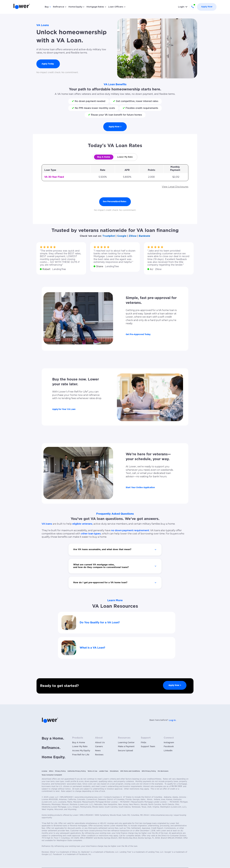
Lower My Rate (80, 747)
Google (122, 236)
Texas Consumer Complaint (52, 775)
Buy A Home (79, 743)
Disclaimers (114, 771)
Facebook (169, 747)
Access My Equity (81, 751)
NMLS (51, 771)
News (98, 751)
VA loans (47, 524)
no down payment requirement (130, 530)
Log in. (172, 720)
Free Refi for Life (81, 755)
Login (181, 7)
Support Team (148, 747)
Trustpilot (109, 236)
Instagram (169, 743)
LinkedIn (168, 751)
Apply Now (207, 7)
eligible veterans (82, 524)
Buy (47, 7)
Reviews (99, 755)
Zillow (133, 236)
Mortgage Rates (95, 7)
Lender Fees (104, 771)
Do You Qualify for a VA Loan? (100, 623)
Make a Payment (126, 747)
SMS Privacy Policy (149, 771)
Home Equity (75, 7)
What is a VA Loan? (92, 648)
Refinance (59, 7)
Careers (99, 747)
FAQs (144, 743)
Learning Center (126, 743)
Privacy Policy (60, 771)
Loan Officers (116, 7)
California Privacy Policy (77, 771)
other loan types (91, 534)
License (44, 771)
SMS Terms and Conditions (130, 771)
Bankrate (145, 236)
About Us (100, 743)
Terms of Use (92, 771)
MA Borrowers (163, 771)
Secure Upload (125, 751)
